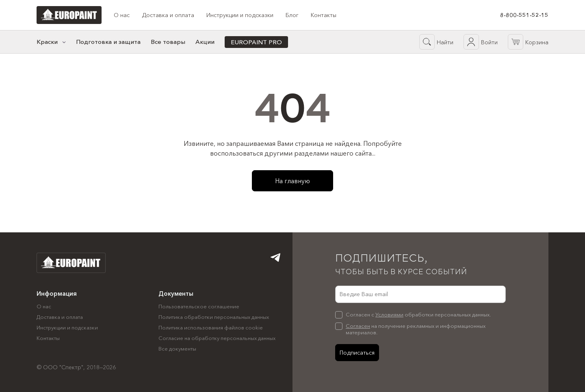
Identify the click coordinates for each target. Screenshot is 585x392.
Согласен (358, 326)
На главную (292, 181)
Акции (205, 42)
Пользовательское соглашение (199, 306)
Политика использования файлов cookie (211, 327)
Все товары (168, 42)
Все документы (177, 349)
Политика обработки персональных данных (214, 317)
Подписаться (357, 353)
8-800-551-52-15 (524, 15)
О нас (122, 15)
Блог (292, 15)
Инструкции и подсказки (240, 15)
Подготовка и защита (108, 42)
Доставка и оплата (168, 15)
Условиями (389, 314)
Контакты (324, 15)
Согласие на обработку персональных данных (217, 338)
